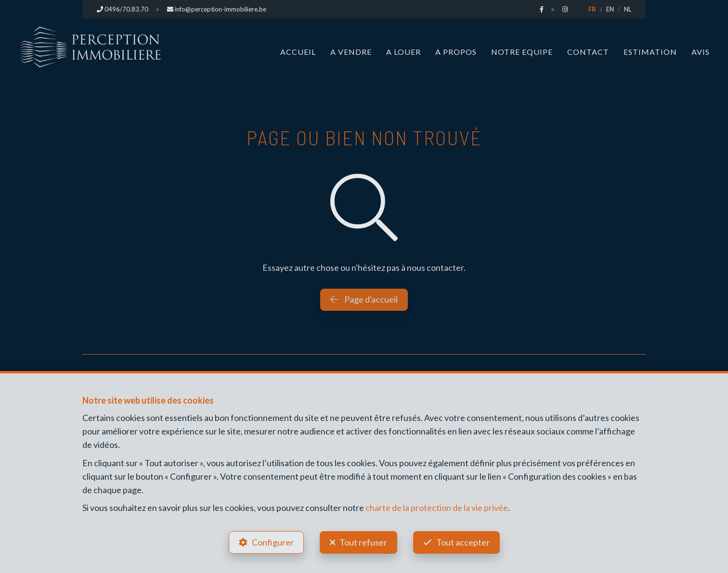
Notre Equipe (522, 52)
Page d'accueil (364, 299)
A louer (403, 52)
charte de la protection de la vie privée (437, 508)
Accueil (298, 52)
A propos (456, 52)
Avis (701, 52)
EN (610, 9)
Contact (588, 52)
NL (628, 9)
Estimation (650, 52)
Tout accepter (463, 542)
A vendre (351, 52)
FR (592, 9)
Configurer (273, 542)
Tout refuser (363, 542)
